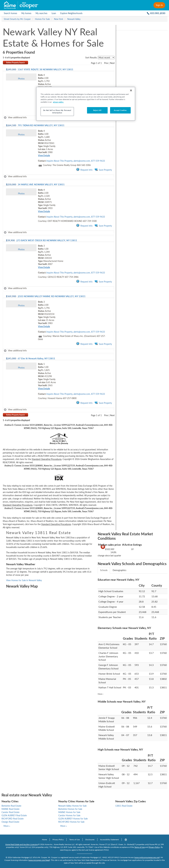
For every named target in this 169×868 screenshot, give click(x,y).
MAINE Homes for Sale (69, 812)
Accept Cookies (120, 110)
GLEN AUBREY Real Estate (14, 815)
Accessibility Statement (109, 840)
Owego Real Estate (10, 822)
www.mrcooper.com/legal (39, 860)
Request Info (84, 170)
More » (100, 694)
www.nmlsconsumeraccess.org (147, 857)
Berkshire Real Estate (11, 806)
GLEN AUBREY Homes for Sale (73, 819)
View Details (44, 155)
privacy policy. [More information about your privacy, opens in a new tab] (58, 102)
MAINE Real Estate (10, 809)
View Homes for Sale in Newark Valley (24, 580)
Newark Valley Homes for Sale (72, 806)
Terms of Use (75, 840)
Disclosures (90, 840)
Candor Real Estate (10, 812)
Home (44, 840)
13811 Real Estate (124, 806)
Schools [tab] (104, 570)
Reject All (97, 110)
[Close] (131, 90)
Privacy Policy (58, 840)
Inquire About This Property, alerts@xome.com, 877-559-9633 (76, 161)
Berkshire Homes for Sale (70, 809)
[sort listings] (106, 58)
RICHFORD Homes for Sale (71, 822)
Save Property (103, 170)
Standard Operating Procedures (47, 459)
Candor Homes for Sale (69, 815)
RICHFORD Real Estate (13, 819)
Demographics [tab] (119, 570)
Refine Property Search (15, 63)
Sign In (159, 5)
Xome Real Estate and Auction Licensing (22, 844)
